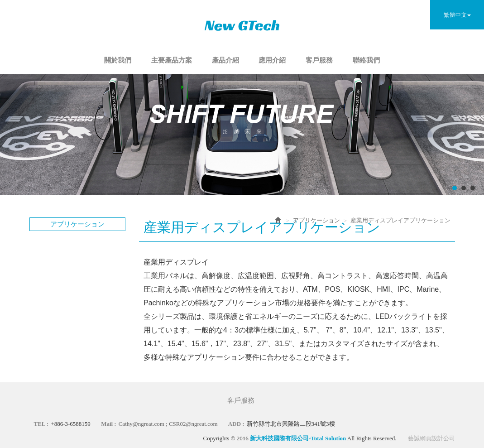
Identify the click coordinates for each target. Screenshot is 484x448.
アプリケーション (316, 220)
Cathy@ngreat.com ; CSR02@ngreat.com (168, 424)
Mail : (109, 424)
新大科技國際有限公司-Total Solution (242, 25)
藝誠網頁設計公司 (431, 438)
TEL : (41, 424)
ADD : (236, 424)
